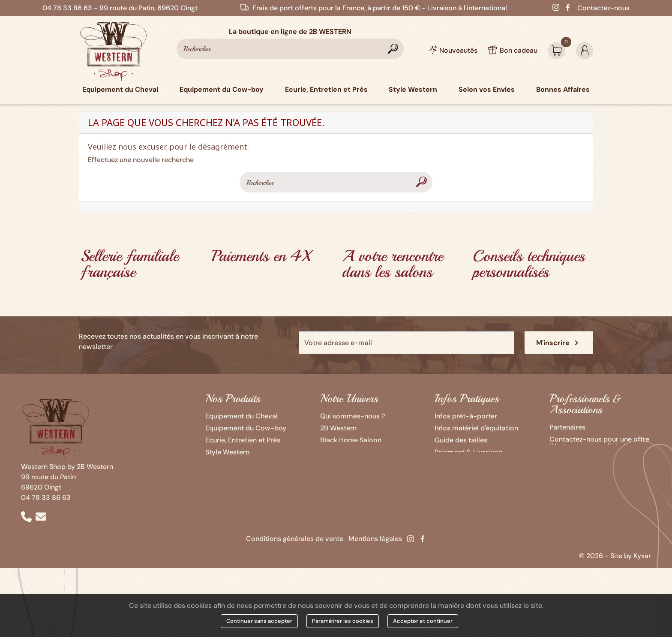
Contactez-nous (603, 8)
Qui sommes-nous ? (352, 416)
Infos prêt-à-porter (466, 416)
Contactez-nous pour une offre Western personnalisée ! (599, 443)
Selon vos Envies (232, 464)
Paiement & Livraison (468, 452)
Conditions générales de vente (295, 539)
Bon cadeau (453, 464)
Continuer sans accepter (259, 621)
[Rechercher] (290, 49)
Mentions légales (375, 539)
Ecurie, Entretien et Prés (243, 440)
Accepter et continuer (423, 621)
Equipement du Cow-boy (246, 428)
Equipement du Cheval (241, 416)
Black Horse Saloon (351, 440)
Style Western (227, 452)
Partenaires (567, 427)
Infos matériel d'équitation (476, 428)
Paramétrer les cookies (343, 621)
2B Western (338, 428)
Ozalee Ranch (342, 452)
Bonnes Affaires (231, 476)
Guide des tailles (461, 440)
